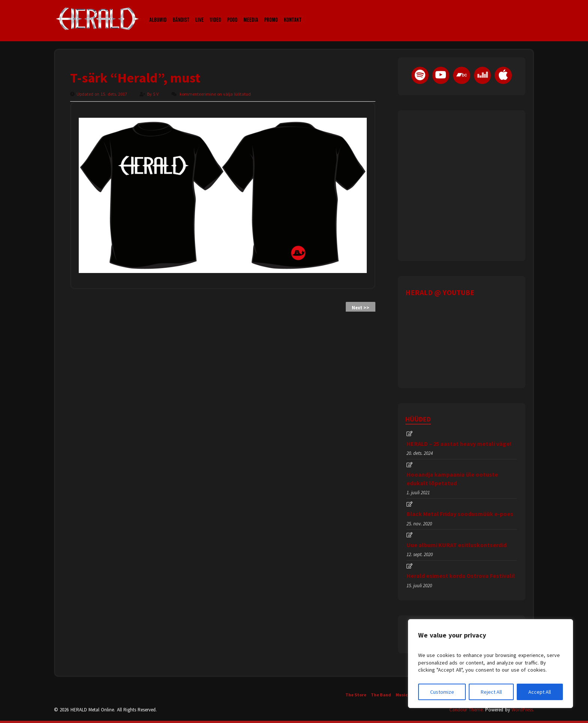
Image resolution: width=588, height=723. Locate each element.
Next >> (361, 308)
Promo (271, 13)
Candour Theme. (466, 710)
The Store (356, 695)
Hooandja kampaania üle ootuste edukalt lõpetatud (452, 478)
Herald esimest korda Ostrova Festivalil (461, 576)
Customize (442, 692)
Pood (232, 13)
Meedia (251, 13)
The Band (381, 695)
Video (216, 13)
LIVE (200, 13)
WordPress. (523, 710)
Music (402, 695)
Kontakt (293, 13)
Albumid (158, 13)
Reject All (491, 692)
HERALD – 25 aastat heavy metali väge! (459, 444)
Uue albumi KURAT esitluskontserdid (457, 545)
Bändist (181, 13)
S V (156, 94)
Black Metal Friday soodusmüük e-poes (460, 514)
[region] (490, 664)
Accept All (540, 692)
